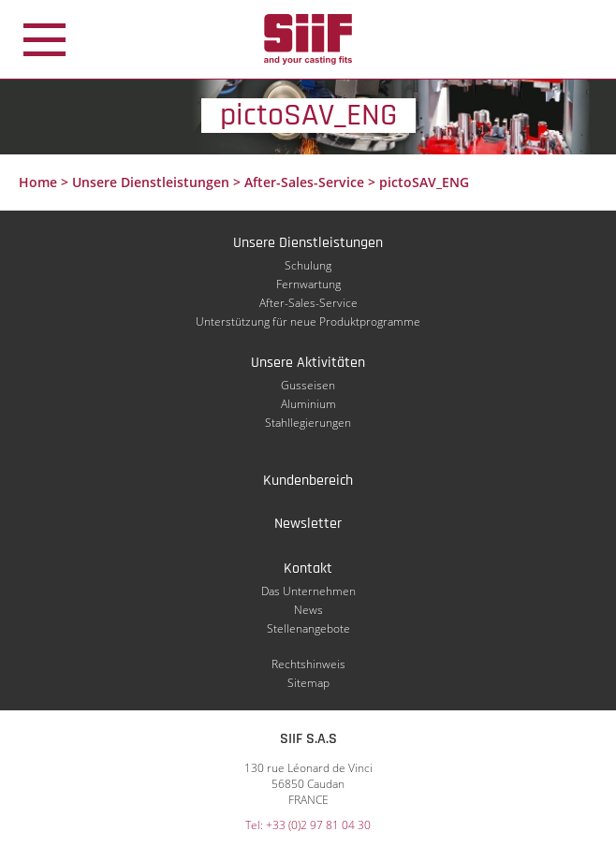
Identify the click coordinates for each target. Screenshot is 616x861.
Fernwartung (308, 284)
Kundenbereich (308, 481)
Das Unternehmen (308, 591)
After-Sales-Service (304, 182)
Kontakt (308, 569)
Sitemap (308, 683)
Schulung (308, 265)
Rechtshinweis (308, 664)
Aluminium (308, 404)
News (308, 610)
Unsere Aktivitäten (308, 363)
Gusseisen (308, 385)
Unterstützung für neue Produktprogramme (308, 321)
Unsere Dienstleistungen (151, 182)
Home (38, 182)
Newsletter (308, 524)
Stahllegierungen (308, 423)
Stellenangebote (308, 628)
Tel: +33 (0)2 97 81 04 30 (308, 825)
